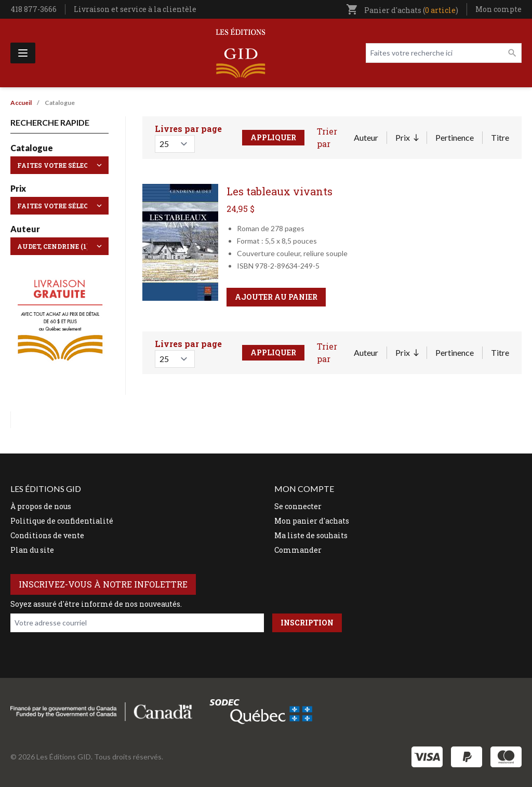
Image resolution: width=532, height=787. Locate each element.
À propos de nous (41, 506)
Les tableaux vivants (280, 191)
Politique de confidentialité (62, 521)
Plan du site (32, 550)
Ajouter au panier (276, 297)
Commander (298, 550)
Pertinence (455, 137)
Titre (500, 137)
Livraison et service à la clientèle (135, 9)
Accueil (21, 103)
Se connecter (298, 506)
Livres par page (188, 129)
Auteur (366, 137)
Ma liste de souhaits (311, 535)
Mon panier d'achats (312, 521)
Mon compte (498, 9)
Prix (407, 138)
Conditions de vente (47, 535)
